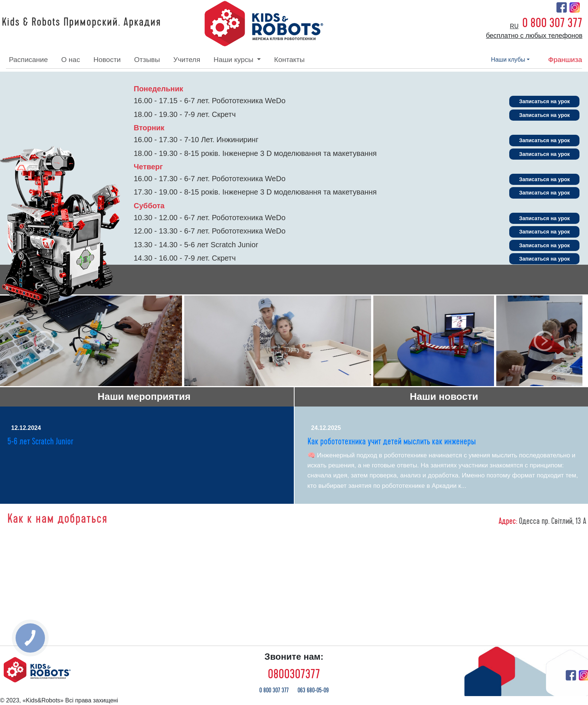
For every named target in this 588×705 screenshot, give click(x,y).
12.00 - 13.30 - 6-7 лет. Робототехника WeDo (210, 231)
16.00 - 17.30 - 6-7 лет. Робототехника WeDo (210, 179)
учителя (187, 60)
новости (107, 60)
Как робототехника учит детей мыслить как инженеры (392, 442)
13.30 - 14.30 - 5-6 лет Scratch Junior (196, 245)
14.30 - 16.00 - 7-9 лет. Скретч (185, 258)
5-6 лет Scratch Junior (40, 442)
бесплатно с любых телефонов (534, 36)
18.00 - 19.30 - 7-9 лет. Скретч (185, 114)
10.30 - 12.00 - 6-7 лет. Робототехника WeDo (210, 218)
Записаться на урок (544, 101)
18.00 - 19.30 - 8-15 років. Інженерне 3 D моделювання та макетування (255, 153)
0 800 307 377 (552, 23)
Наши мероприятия (144, 396)
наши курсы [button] (234, 60)
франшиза (565, 60)
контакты (289, 60)
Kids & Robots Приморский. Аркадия (82, 22)
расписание (28, 60)
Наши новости (444, 396)
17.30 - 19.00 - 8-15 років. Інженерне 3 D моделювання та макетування (255, 192)
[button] (44, 341)
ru (514, 26)
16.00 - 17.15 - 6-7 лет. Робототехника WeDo (210, 101)
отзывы (147, 60)
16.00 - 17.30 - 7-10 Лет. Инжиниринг (196, 140)
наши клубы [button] (508, 60)
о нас (71, 60)
